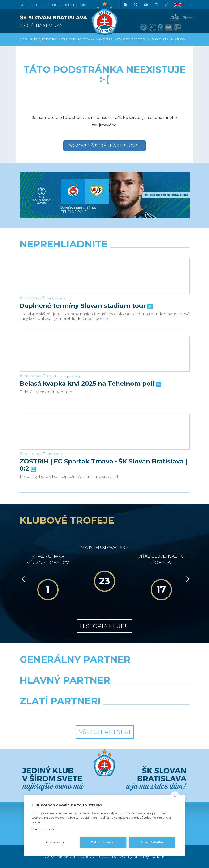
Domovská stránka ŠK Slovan (104, 146)
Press (41, 5)
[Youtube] (146, 5)
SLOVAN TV (160, 39)
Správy (89, 39)
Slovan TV (55, 454)
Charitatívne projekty (64, 376)
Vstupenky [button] (48, 39)
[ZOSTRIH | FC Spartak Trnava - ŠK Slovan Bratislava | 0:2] (105, 432)
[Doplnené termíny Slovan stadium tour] (105, 276)
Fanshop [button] (178, 39)
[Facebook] (125, 5)
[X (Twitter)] (136, 5)
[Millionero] (149, 692)
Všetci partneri (105, 732)
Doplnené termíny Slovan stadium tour (86, 306)
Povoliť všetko (152, 842)
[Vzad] (23, 579)
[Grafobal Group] (149, 713)
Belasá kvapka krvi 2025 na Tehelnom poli (90, 384)
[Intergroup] (60, 713)
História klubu (104, 626)
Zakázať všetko (103, 842)
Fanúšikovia (56, 298)
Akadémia (105, 39)
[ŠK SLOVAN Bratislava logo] (105, 18)
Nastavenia (55, 842)
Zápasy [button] (75, 39)
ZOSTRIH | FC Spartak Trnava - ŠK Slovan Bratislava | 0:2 (103, 465)
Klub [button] (33, 39)
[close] (175, 795)
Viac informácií (43, 829)
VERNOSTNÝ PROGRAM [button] (132, 39)
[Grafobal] (60, 692)
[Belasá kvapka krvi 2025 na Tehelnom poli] (105, 354)
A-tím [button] (63, 39)
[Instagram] (156, 5)
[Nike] (104, 672)
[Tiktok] (167, 5)
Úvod (22, 39)
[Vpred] (187, 579)
